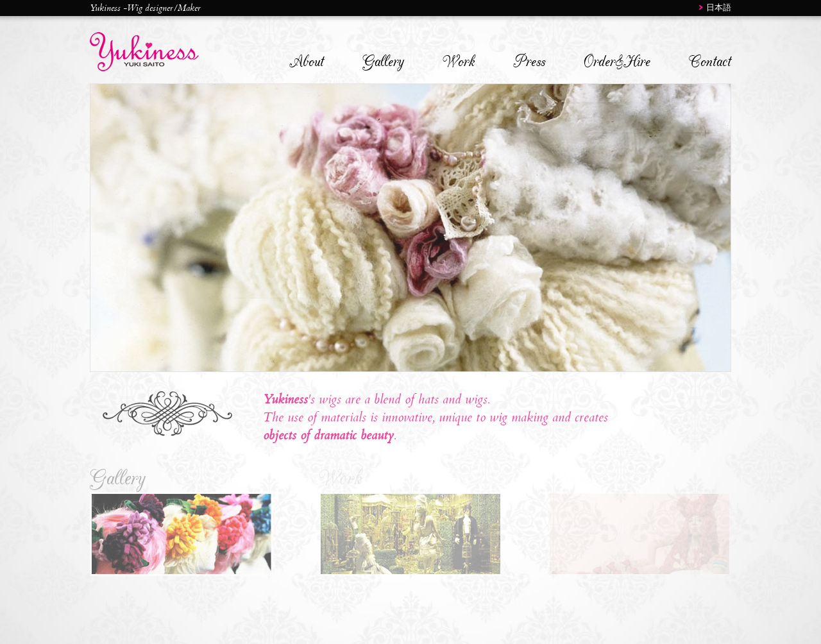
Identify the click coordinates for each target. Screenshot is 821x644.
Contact (710, 62)
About (307, 62)
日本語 (719, 7)
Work (459, 62)
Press (529, 62)
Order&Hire (617, 62)
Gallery (383, 62)
